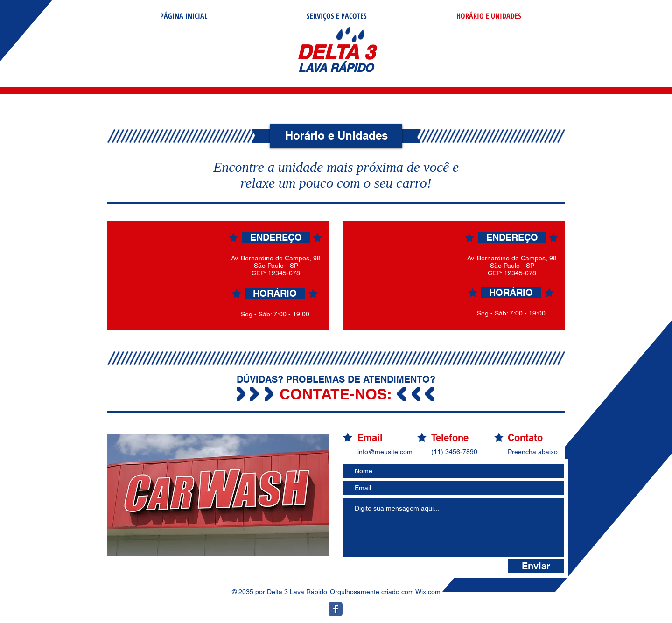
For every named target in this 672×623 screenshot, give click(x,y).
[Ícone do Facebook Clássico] (336, 609)
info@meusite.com (385, 452)
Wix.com (428, 592)
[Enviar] (536, 566)
